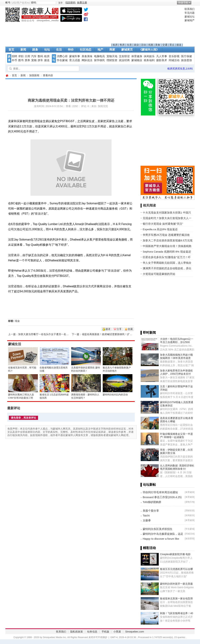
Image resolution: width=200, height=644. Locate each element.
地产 (100, 50)
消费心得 (62, 56)
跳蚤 (35, 50)
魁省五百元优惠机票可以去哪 (176, 569)
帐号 (8, 3)
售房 (122, 45)
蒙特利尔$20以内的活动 (115, 395)
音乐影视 (174, 56)
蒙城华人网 (7, 75)
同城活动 (174, 60)
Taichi (146, 515)
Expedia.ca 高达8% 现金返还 (160, 229)
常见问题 (190, 13)
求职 (21, 56)
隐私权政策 (77, 632)
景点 (172, 45)
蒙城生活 (15, 344)
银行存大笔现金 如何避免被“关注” (163, 224)
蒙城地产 (190, 20)
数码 (40, 56)
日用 (27, 56)
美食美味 (87, 56)
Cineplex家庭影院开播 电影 (175, 554)
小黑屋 (117, 632)
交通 (165, 45)
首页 (11, 50)
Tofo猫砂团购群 (152, 502)
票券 (27, 60)
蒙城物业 (137, 60)
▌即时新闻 (148, 333)
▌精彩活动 (148, 548)
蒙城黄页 (127, 50)
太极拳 (147, 520)
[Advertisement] (147, 25)
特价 (71, 50)
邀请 (108, 329)
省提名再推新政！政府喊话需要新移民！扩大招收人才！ (113, 334)
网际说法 (87, 60)
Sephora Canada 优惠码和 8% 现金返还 (167, 252)
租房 (115, 45)
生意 (129, 45)
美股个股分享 (151, 511)
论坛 (47, 50)
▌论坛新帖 (148, 485)
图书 (21, 60)
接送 (179, 45)
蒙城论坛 (190, 17)
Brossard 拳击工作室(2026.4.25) (162, 497)
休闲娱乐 (149, 56)
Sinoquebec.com (135, 632)
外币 (14, 60)
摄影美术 (162, 60)
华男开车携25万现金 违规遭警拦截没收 (166, 235)
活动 (143, 45)
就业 (136, 45)
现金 (17, 321)
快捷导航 (183, 3)
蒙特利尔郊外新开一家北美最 (176, 584)
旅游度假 (186, 60)
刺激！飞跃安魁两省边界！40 (177, 613)
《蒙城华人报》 (149, 50)
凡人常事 (162, 56)
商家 (112, 50)
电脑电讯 (99, 56)
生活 (59, 50)
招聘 (14, 56)
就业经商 (124, 60)
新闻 (23, 50)
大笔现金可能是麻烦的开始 (159, 274)
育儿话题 (75, 60)
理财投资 (112, 60)
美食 (158, 45)
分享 (119, 329)
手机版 (105, 632)
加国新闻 (34, 75)
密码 (34, 3)
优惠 (151, 45)
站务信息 (92, 632)
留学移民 (99, 60)
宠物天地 (112, 56)
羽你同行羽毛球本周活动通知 (160, 492)
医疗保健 (186, 56)
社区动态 (86, 50)
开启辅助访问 (194, 3)
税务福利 (149, 60)
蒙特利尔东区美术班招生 (158, 529)
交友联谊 (124, 56)
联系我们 (190, 9)
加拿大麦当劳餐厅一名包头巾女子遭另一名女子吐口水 (48, 334)
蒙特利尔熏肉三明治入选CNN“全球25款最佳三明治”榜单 (21, 398)
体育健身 (137, 56)
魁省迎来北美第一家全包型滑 (176, 598)
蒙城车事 (75, 56)
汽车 (34, 56)
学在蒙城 (62, 60)
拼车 (40, 60)
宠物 (34, 60)
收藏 (130, 329)
